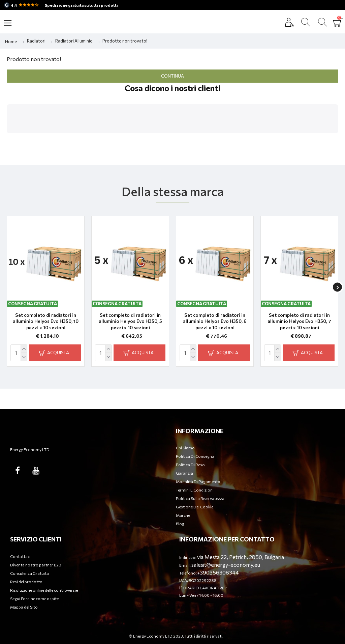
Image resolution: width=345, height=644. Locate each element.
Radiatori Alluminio (74, 41)
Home (11, 41)
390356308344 (219, 572)
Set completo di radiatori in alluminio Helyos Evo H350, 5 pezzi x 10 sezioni (130, 321)
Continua (172, 76)
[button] (7, 140)
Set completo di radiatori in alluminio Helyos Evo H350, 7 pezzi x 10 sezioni (299, 321)
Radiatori (36, 41)
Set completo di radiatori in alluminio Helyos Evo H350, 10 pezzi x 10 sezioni (46, 321)
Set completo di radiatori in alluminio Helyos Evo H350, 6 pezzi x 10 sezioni (215, 321)
